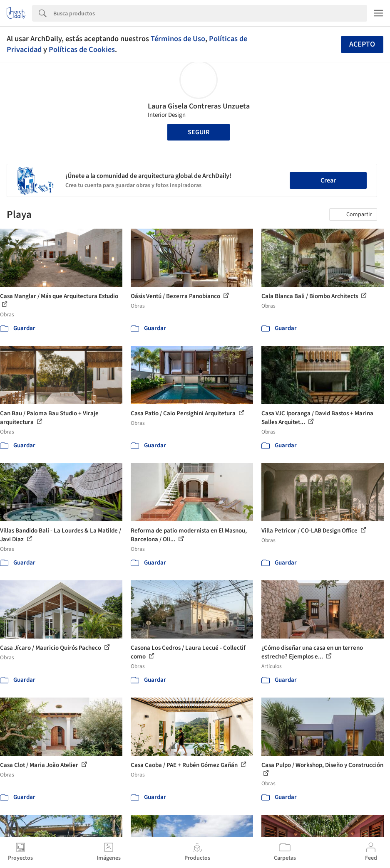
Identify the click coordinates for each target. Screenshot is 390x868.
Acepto (362, 44)
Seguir (199, 132)
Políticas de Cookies (82, 49)
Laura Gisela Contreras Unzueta (199, 106)
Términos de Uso (178, 39)
